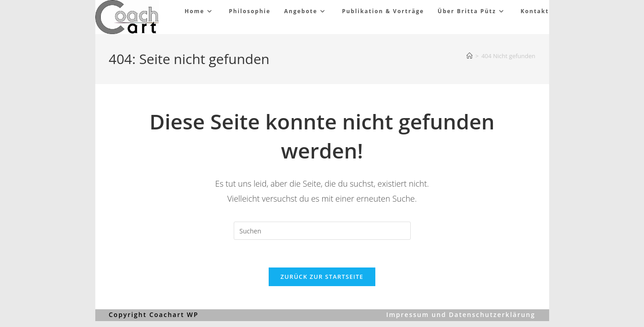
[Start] (469, 56)
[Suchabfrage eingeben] (322, 231)
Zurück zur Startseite (322, 277)
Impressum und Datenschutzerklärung (461, 315)
